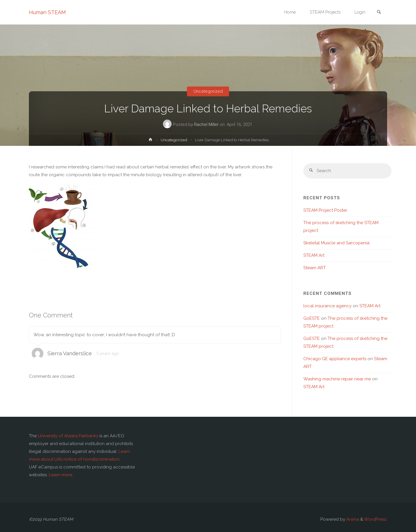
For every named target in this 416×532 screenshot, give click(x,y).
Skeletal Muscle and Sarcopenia (336, 243)
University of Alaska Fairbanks (68, 436)
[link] (379, 13)
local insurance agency (327, 306)
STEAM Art (314, 255)
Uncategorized (208, 91)
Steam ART (315, 268)
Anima (352, 519)
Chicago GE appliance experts (335, 359)
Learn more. (61, 475)
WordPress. (376, 519)
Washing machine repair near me (337, 379)
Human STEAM (47, 12)
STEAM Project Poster (325, 210)
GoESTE (312, 318)
